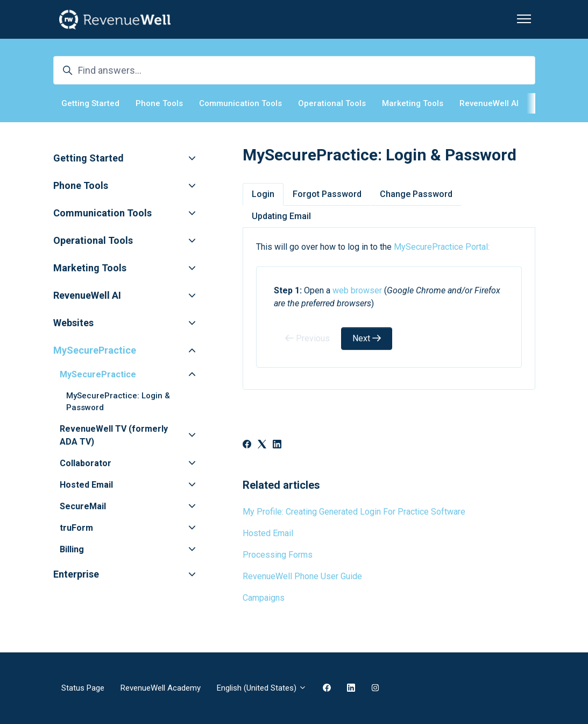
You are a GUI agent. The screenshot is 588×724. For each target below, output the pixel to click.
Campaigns (264, 598)
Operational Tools (332, 103)
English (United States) (262, 688)
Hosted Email (268, 533)
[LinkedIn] (277, 445)
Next (367, 338)
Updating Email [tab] (281, 216)
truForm (76, 528)
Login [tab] (263, 194)
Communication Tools (240, 103)
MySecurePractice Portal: (442, 247)
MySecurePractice (95, 350)
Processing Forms (278, 555)
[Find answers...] (294, 70)
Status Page (83, 688)
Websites (73, 323)
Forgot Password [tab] (327, 194)
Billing (72, 549)
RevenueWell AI (489, 103)
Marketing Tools (413, 103)
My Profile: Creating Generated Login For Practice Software (354, 512)
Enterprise (76, 574)
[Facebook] (247, 445)
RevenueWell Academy (161, 688)
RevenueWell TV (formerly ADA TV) (114, 435)
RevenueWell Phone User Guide (302, 576)
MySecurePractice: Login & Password (118, 402)
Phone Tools (159, 103)
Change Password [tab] (416, 194)
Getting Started (90, 103)
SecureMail (83, 506)
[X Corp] (262, 445)
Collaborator (86, 463)
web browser (357, 290)
